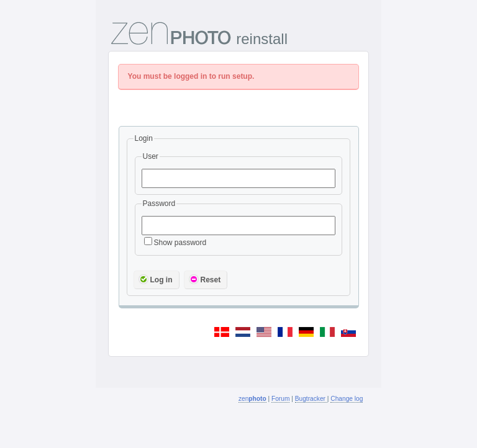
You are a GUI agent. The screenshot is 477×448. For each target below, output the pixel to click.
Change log (347, 399)
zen (252, 399)
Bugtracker (311, 399)
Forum (280, 399)
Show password (175, 243)
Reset (205, 279)
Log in (156, 279)
